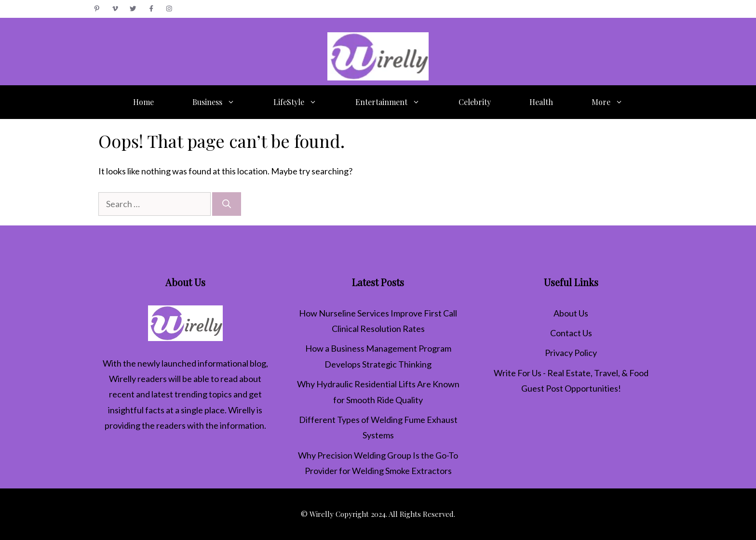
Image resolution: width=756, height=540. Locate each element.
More (617, 102)
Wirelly (122, 379)
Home (143, 102)
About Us (571, 313)
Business (223, 102)
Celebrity (475, 102)
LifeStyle (305, 102)
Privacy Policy (571, 353)
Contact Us (571, 333)
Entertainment (397, 102)
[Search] (227, 204)
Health (541, 102)
